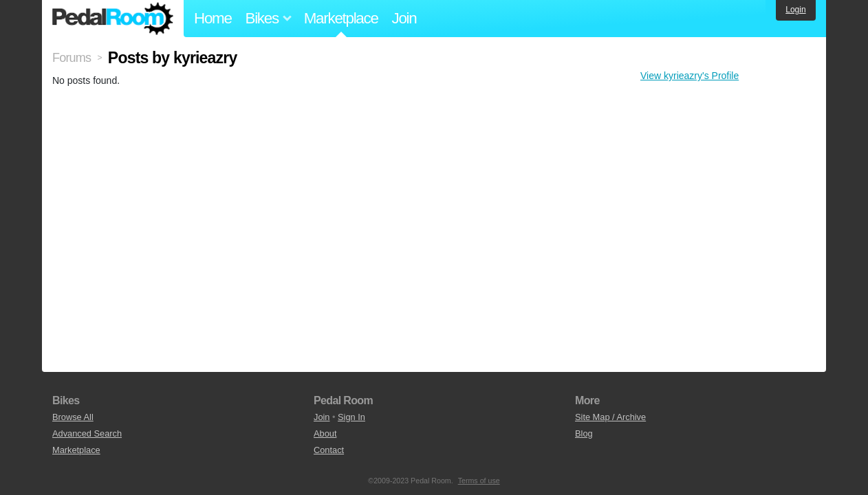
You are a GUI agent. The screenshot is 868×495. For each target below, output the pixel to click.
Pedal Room (113, 19)
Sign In (351, 417)
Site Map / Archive (610, 417)
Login (795, 10)
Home (213, 18)
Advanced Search (87, 433)
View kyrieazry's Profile (690, 76)
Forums (72, 58)
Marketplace (341, 18)
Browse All (73, 417)
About (325, 433)
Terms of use (479, 481)
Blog (584, 433)
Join (404, 18)
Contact (329, 450)
